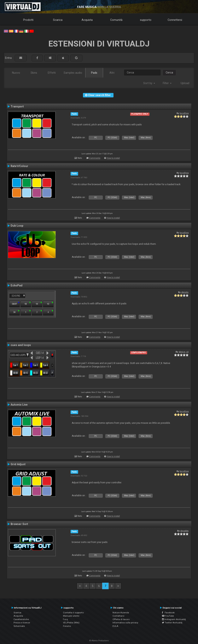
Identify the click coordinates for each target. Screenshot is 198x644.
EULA (115, 626)
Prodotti (28, 20)
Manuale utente (71, 616)
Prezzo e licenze (22, 623)
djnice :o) (184, 352)
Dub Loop (17, 226)
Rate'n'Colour (19, 166)
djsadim (184, 531)
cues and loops (21, 345)
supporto (146, 20)
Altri (112, 73)
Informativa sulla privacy (125, 623)
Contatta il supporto (73, 613)
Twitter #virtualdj (172, 623)
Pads (94, 73)
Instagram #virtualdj (174, 619)
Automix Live (19, 405)
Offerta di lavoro (121, 619)
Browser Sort (19, 524)
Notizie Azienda (121, 613)
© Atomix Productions (99, 641)
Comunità (116, 20)
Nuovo (16, 73)
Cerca (169, 73)
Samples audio (73, 73)
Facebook (168, 613)
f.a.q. (66, 619)
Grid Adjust (18, 464)
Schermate (19, 626)
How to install (113, 158)
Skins (34, 73)
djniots (185, 292)
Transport (17, 106)
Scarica (58, 20)
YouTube (168, 616)
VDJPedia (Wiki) (71, 623)
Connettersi (175, 20)
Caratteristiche (21, 619)
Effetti (52, 73)
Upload (185, 83)
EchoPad (17, 285)
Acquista (87, 20)
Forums (67, 626)
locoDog (184, 113)
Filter (167, 83)
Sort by (149, 83)
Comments (95, 158)
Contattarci (118, 616)
